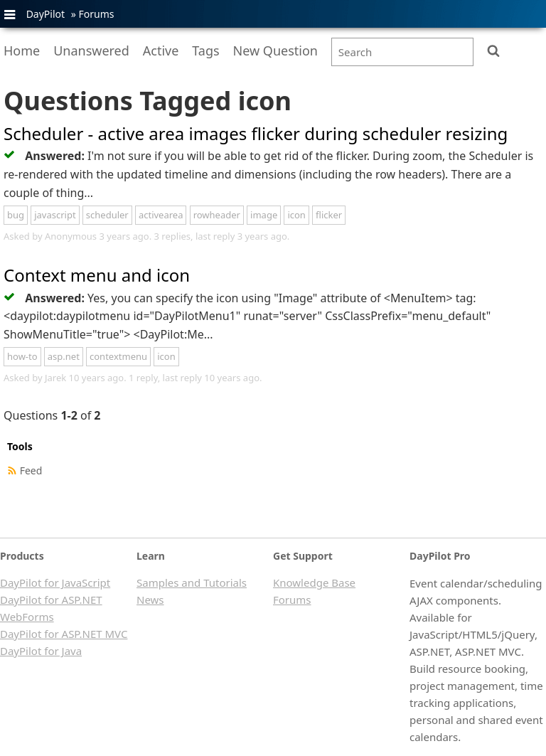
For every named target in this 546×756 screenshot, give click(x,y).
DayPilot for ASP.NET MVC (64, 634)
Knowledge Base (314, 582)
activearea (161, 215)
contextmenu (118, 356)
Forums (96, 14)
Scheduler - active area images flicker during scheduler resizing (256, 133)
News (150, 600)
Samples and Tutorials (192, 582)
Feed (31, 470)
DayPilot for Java (41, 651)
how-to (22, 356)
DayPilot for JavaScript (55, 582)
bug (16, 215)
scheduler (107, 215)
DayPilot (45, 14)
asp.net (64, 356)
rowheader (217, 215)
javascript (55, 215)
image (264, 215)
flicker (329, 215)
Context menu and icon (97, 275)
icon (296, 215)
